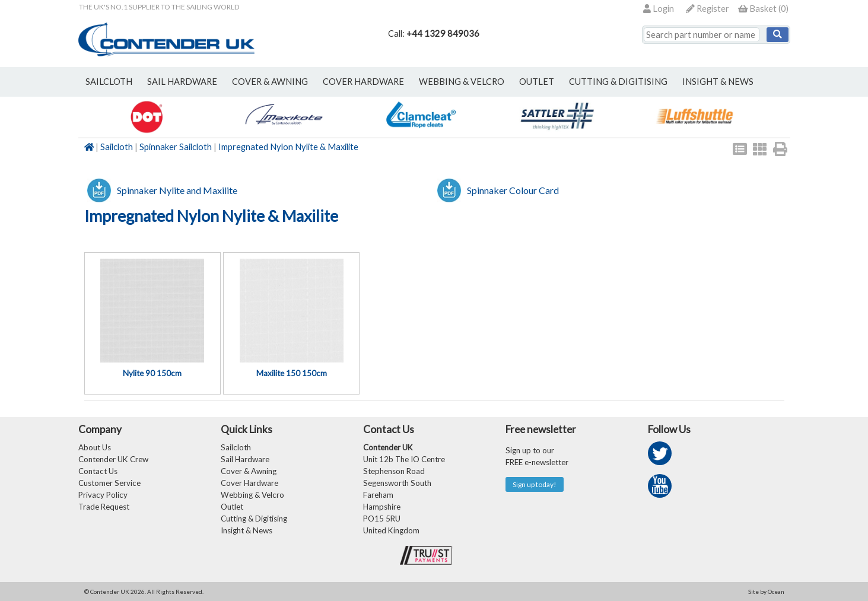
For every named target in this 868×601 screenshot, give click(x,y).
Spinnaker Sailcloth (176, 147)
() (763, 9)
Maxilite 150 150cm (292, 373)
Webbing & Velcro (252, 495)
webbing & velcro (462, 82)
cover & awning (270, 82)
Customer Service (109, 483)
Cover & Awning (249, 471)
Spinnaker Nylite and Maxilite (177, 190)
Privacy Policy (103, 495)
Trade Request (104, 507)
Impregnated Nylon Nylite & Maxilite (288, 147)
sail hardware (182, 82)
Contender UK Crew (113, 459)
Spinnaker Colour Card (513, 190)
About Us (95, 447)
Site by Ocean (766, 592)
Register (708, 9)
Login (659, 9)
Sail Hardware (245, 459)
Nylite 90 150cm (152, 373)
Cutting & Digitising (618, 82)
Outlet (232, 507)
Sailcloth (117, 147)
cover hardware (363, 82)
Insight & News (718, 82)
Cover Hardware (249, 483)
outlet (537, 82)
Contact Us (98, 471)
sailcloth (109, 82)
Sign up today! (535, 484)
